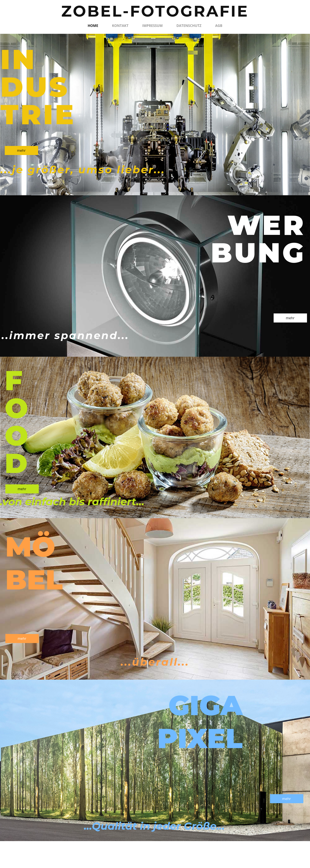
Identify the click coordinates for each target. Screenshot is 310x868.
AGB (219, 26)
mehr (21, 150)
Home (93, 26)
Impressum (153, 26)
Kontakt (120, 26)
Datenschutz (189, 26)
